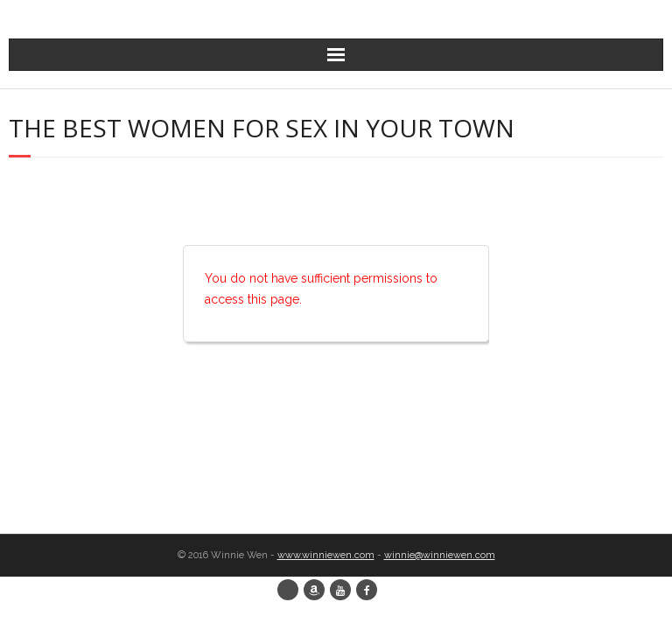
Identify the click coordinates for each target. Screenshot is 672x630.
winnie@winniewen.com (440, 555)
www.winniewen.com (326, 555)
